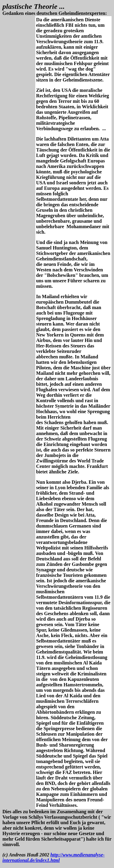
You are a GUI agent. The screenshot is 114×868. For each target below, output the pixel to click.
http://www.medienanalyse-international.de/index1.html (54, 858)
